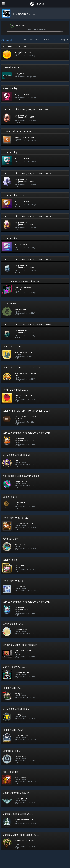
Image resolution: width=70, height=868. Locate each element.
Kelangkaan (64, 40)
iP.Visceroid (21, 14)
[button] (35, 52)
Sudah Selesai (46, 40)
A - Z (55, 40)
